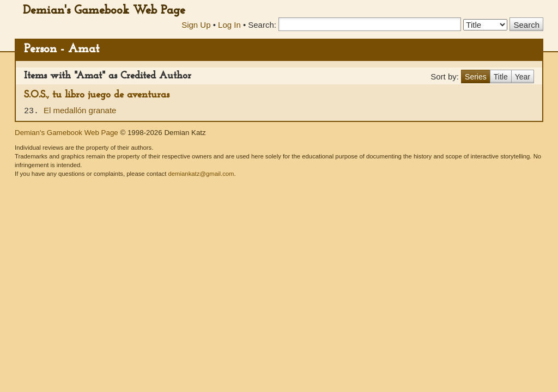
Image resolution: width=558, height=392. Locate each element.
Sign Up (196, 25)
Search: (262, 25)
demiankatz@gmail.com (201, 174)
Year (523, 77)
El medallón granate (80, 110)
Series (476, 77)
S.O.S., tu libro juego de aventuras (97, 95)
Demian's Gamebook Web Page (104, 11)
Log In (229, 25)
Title (501, 77)
